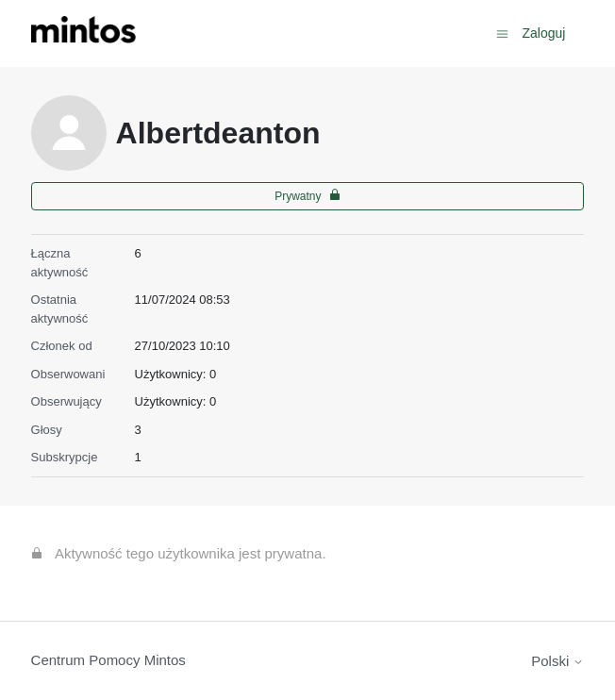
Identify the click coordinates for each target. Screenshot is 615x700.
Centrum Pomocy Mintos (108, 660)
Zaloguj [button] (543, 33)
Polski (557, 661)
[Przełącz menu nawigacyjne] (502, 33)
